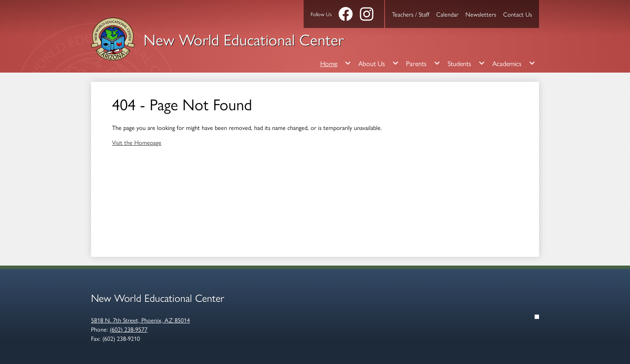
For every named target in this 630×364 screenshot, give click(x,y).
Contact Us (518, 14)
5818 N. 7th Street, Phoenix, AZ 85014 (140, 320)
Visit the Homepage (137, 142)
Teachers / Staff (411, 14)
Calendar (447, 14)
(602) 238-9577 (129, 329)
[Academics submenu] (514, 63)
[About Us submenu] (379, 63)
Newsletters (481, 14)
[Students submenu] (466, 63)
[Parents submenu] (423, 63)
